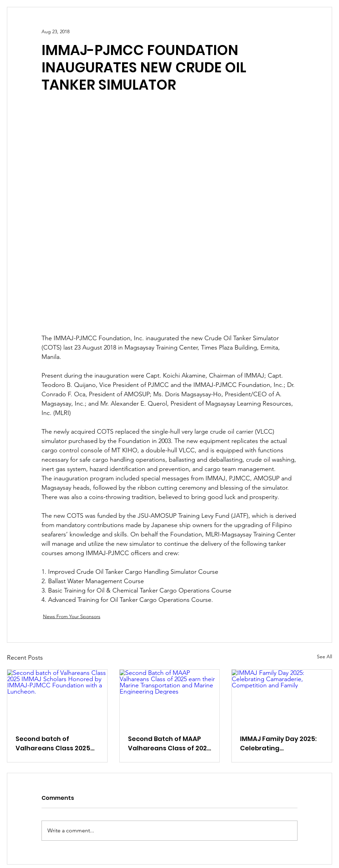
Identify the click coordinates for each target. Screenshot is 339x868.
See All (324, 657)
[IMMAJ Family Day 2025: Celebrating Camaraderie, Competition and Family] (282, 698)
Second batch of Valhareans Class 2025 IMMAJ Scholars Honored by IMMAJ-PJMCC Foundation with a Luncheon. (56, 744)
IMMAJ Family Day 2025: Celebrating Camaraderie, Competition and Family (280, 744)
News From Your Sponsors (72, 616)
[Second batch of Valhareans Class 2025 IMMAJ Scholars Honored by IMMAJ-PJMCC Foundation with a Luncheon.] (57, 698)
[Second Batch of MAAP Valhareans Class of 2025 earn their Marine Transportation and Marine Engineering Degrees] (170, 698)
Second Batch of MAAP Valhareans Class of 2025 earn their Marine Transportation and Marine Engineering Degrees (169, 744)
